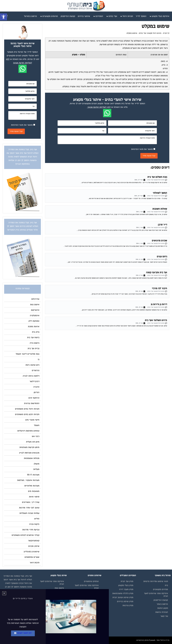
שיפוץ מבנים (58, 620)
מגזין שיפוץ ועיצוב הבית (123, 597)
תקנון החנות (163, 608)
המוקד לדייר (93, 592)
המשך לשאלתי (160, 193)
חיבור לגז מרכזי (159, 288)
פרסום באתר (162, 604)
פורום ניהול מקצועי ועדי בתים (150, 33)
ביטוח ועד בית (58, 592)
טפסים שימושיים (91, 581)
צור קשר (164, 616)
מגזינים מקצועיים (161, 589)
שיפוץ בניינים (93, 600)
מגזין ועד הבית (127, 581)
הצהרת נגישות (162, 612)
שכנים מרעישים (159, 241)
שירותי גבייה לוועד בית (89, 604)
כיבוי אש (60, 600)
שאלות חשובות (160, 209)
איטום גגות (59, 588)
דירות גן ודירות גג (159, 304)
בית (166, 585)
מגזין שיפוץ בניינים (125, 601)
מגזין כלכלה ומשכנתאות (123, 593)
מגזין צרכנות (128, 605)
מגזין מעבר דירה (126, 589)
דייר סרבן (162, 225)
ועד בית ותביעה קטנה (157, 272)
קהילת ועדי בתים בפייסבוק (87, 596)
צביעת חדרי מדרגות (55, 616)
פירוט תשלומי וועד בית (156, 320)
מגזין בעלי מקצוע (126, 585)
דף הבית (166, 33)
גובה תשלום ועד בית (157, 177)
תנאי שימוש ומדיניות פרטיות (156, 581)
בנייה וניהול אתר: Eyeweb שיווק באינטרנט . (152, 640)
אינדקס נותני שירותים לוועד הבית (156, 595)
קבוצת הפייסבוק (161, 600)
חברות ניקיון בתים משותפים (52, 612)
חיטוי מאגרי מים (57, 596)
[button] (3, 17)
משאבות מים (58, 608)
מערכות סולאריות (56, 604)
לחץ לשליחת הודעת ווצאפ (99, 107)
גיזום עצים (162, 257)
